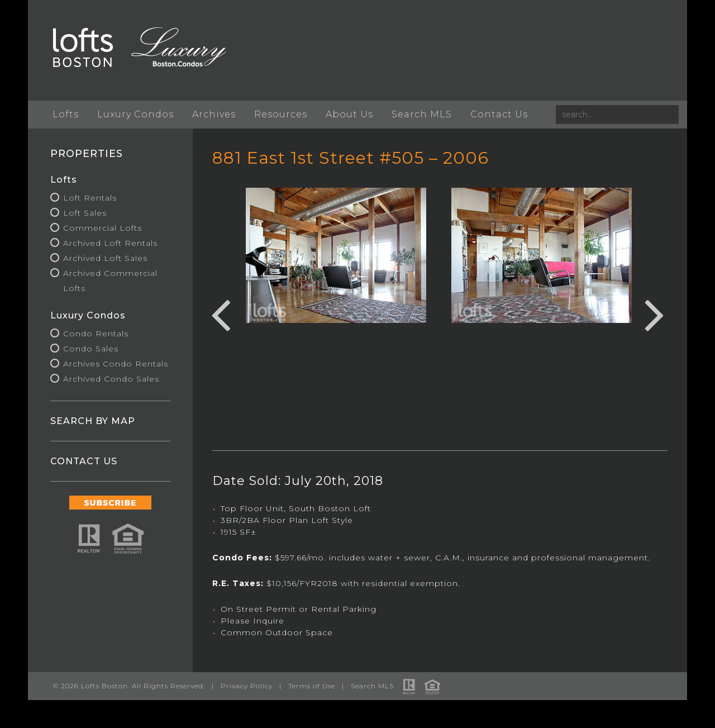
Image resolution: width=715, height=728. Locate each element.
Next (655, 313)
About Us (349, 114)
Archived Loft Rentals (110, 243)
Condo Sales (91, 349)
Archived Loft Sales (105, 258)
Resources (281, 114)
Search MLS (422, 114)
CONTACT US (84, 461)
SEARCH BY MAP (93, 421)
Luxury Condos (135, 114)
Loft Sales (85, 213)
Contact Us (499, 114)
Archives (214, 114)
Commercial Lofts (103, 228)
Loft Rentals (90, 198)
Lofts (66, 114)
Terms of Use (312, 686)
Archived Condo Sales (111, 379)
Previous (221, 313)
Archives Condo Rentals (116, 364)
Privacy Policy (247, 686)
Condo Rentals (96, 334)
